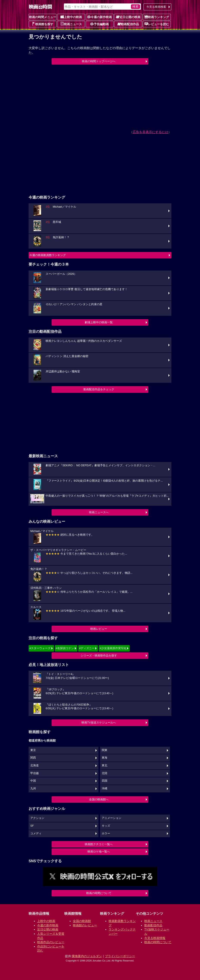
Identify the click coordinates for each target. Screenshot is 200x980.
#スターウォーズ (40, 648)
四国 (105, 781)
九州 (33, 789)
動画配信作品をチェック (99, 389)
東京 (33, 750)
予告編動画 (100, 24)
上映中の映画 (71, 17)
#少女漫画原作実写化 (113, 648)
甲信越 (35, 773)
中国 (33, 781)
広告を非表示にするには (150, 132)
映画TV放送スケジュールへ (99, 723)
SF (32, 826)
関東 (105, 750)
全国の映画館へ (99, 799)
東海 (105, 758)
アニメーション (112, 818)
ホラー (106, 834)
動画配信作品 (128, 24)
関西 (33, 758)
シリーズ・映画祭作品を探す (99, 656)
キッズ (106, 826)
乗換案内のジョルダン (87, 956)
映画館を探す (43, 24)
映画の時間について (99, 893)
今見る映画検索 (156, 7)
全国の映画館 (82, 921)
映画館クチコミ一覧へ (99, 844)
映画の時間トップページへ (99, 61)
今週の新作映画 (100, 17)
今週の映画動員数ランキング (48, 255)
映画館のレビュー (85, 925)
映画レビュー (99, 629)
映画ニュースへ (99, 512)
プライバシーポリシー (120, 956)
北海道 (35, 765)
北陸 (105, 773)
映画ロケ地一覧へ (99, 852)
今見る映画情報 (155, 938)
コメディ (36, 834)
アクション (37, 818)
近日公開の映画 (128, 17)
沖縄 (105, 789)
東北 (105, 765)
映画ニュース (71, 24)
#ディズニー (87, 648)
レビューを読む (157, 24)
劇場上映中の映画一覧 (99, 322)
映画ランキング (157, 17)
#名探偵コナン (65, 648)
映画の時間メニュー (43, 17)
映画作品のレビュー (51, 942)
